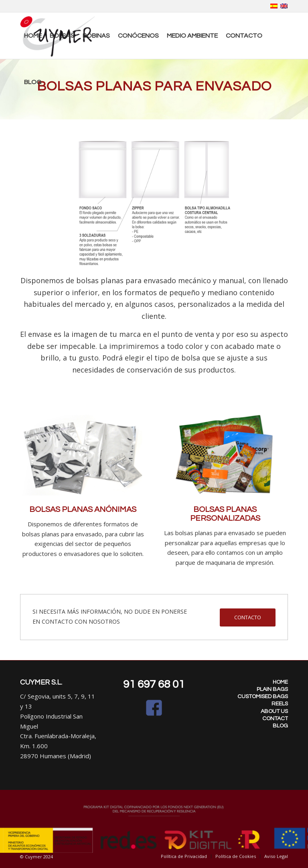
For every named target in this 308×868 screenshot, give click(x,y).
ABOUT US (274, 711)
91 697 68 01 (154, 684)
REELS (280, 704)
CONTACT (275, 719)
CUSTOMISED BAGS (263, 697)
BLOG (280, 726)
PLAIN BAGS (272, 689)
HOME (280, 682)
